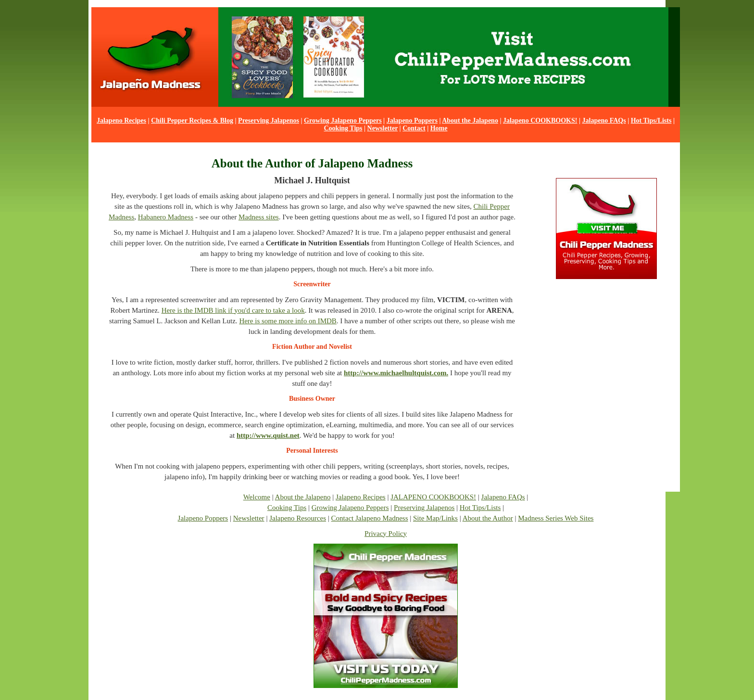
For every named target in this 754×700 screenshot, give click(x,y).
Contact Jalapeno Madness (370, 518)
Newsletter (383, 128)
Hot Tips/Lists (651, 121)
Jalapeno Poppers (412, 121)
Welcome (257, 497)
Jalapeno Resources (298, 518)
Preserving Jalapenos (269, 121)
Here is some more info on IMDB (288, 321)
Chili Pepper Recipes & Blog (192, 121)
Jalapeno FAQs (604, 121)
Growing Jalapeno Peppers (343, 121)
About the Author (488, 518)
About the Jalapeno (470, 121)
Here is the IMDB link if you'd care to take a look (233, 310)
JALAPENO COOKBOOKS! (433, 497)
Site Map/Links (435, 518)
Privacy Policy (386, 534)
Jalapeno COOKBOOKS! (540, 121)
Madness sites (259, 217)
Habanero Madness (166, 217)
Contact (414, 128)
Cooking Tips (343, 128)
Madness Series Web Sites (556, 518)
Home (439, 128)
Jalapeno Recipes (121, 121)
